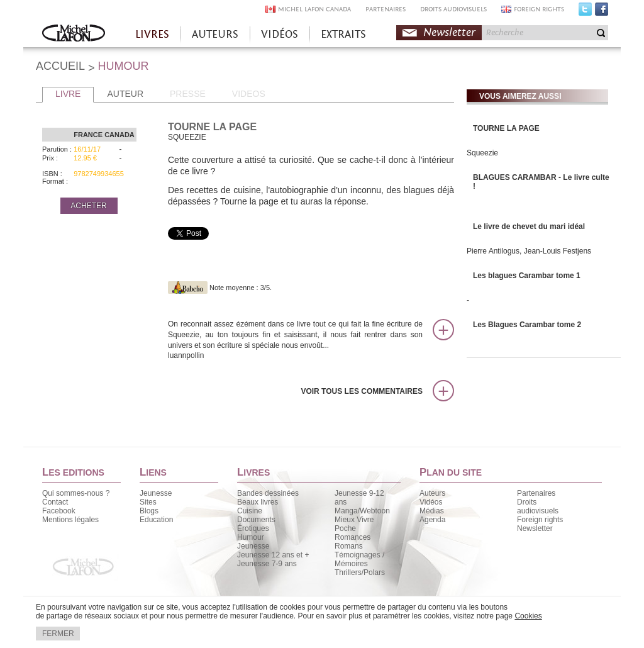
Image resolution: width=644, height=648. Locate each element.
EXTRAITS (343, 34)
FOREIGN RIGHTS (539, 9)
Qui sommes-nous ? (76, 493)
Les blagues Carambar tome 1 (527, 276)
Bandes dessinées (268, 493)
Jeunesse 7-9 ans (267, 564)
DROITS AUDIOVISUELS (453, 9)
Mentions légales (70, 520)
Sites (148, 502)
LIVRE (68, 94)
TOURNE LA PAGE (506, 128)
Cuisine (250, 511)
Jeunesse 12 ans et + (273, 555)
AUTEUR (125, 94)
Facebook (602, 12)
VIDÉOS (280, 34)
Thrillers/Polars (360, 573)
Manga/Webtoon (362, 511)
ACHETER (88, 206)
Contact (55, 502)
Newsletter (449, 32)
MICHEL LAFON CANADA (314, 9)
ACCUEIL (60, 66)
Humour (251, 537)
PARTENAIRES (386, 9)
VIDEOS (249, 94)
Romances (353, 537)
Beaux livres (258, 502)
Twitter (585, 12)
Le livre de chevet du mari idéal (529, 226)
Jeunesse (156, 493)
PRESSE (188, 94)
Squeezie (482, 153)
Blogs (149, 511)
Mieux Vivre (354, 520)
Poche (345, 528)
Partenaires (536, 493)
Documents (256, 520)
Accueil (74, 34)
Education (156, 520)
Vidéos (431, 502)
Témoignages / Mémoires (359, 559)
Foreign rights (540, 520)
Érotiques (253, 528)
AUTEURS (215, 34)
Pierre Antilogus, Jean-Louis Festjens (529, 251)
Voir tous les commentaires (362, 391)
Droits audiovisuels (538, 506)
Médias (432, 511)
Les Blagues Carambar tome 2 (527, 325)
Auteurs (432, 493)
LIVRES (152, 34)
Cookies (528, 616)
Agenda (432, 520)
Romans (349, 546)
